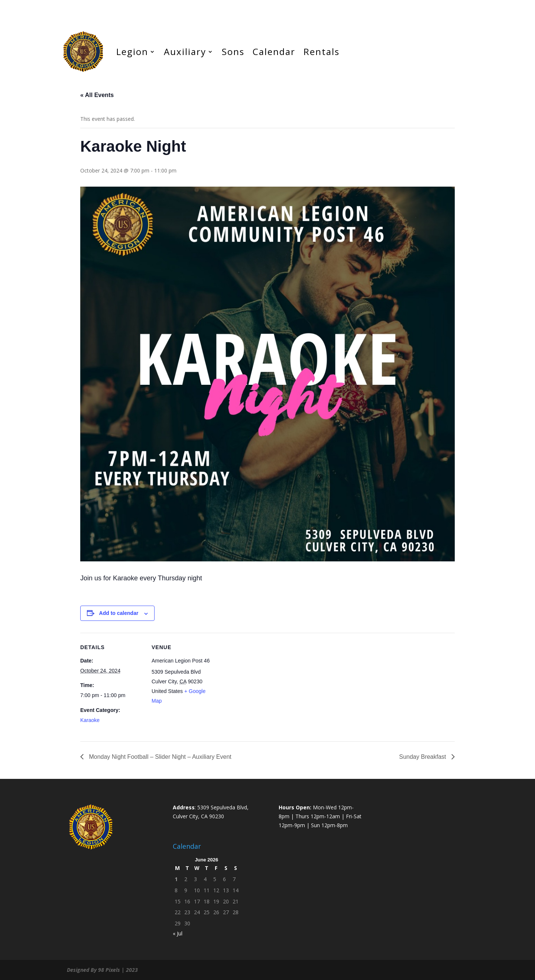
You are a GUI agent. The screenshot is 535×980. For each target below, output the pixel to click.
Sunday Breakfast (423, 757)
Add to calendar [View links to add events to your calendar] (119, 613)
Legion (132, 51)
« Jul (178, 933)
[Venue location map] (262, 684)
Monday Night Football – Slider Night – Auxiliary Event (159, 757)
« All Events (97, 95)
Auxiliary (185, 51)
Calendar (274, 51)
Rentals (322, 51)
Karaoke (90, 720)
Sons (233, 51)
